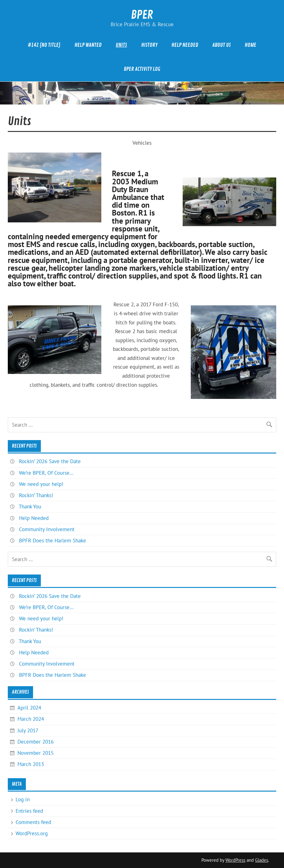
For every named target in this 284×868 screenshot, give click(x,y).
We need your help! (41, 484)
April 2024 (29, 708)
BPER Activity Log (142, 69)
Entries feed (29, 811)
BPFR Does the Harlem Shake (53, 541)
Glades (262, 860)
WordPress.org (32, 833)
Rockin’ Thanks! (36, 495)
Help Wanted (88, 45)
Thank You (30, 507)
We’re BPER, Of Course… (46, 473)
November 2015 (36, 753)
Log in (23, 799)
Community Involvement (47, 529)
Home (250, 45)
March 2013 (31, 764)
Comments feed (33, 822)
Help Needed (185, 45)
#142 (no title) (44, 45)
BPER (142, 15)
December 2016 (36, 742)
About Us (221, 45)
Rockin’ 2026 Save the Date (50, 461)
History (149, 45)
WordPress (235, 860)
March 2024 (31, 719)
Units (121, 45)
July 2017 (28, 730)
